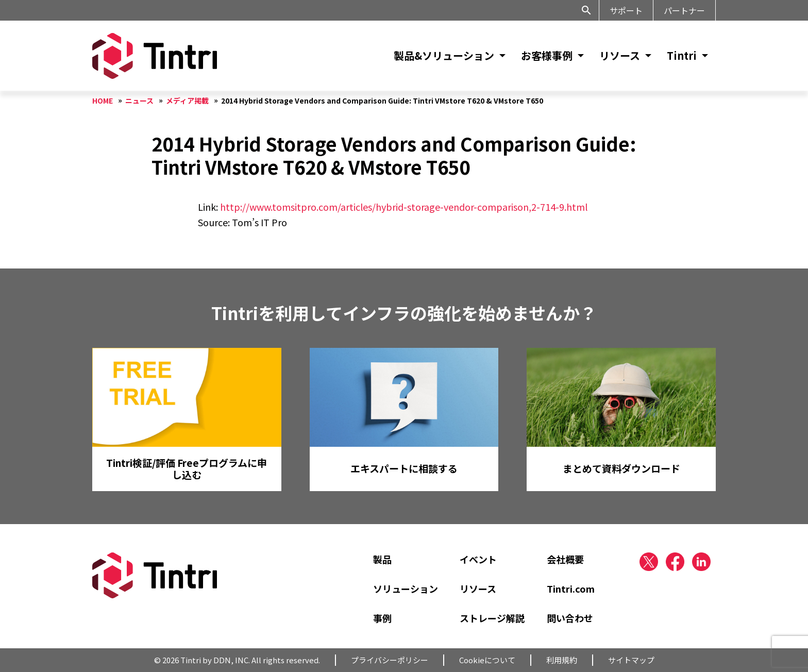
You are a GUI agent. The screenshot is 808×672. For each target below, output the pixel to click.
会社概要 (565, 559)
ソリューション (406, 589)
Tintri (682, 55)
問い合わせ (570, 618)
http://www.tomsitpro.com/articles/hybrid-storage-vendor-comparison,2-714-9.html (404, 207)
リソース (620, 55)
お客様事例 (547, 55)
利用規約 (562, 660)
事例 (382, 618)
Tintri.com (571, 589)
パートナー (684, 10)
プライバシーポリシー (390, 660)
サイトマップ (631, 660)
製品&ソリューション (444, 55)
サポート (626, 10)
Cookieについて (487, 660)
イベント (478, 559)
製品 (382, 559)
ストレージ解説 (492, 618)
